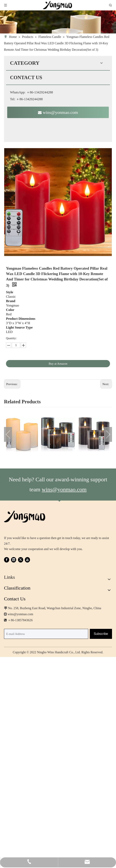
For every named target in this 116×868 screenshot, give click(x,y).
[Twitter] (21, 560)
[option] (22, 434)
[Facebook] (7, 560)
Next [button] (108, 434)
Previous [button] (8, 434)
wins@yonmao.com (58, 112)
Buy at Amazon (58, 364)
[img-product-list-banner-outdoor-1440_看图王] (58, 22)
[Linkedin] (14, 560)
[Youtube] (27, 560)
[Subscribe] (101, 634)
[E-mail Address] (46, 634)
